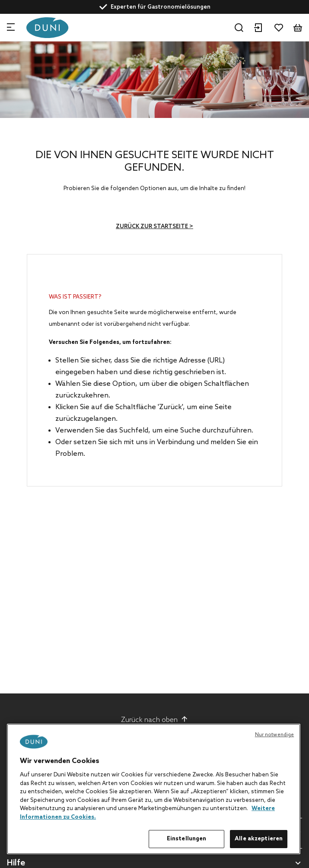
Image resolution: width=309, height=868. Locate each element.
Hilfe (16, 863)
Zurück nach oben (154, 720)
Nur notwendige (275, 735)
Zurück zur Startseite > (154, 227)
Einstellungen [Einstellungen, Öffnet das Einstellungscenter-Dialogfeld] (187, 839)
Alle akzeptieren (259, 839)
